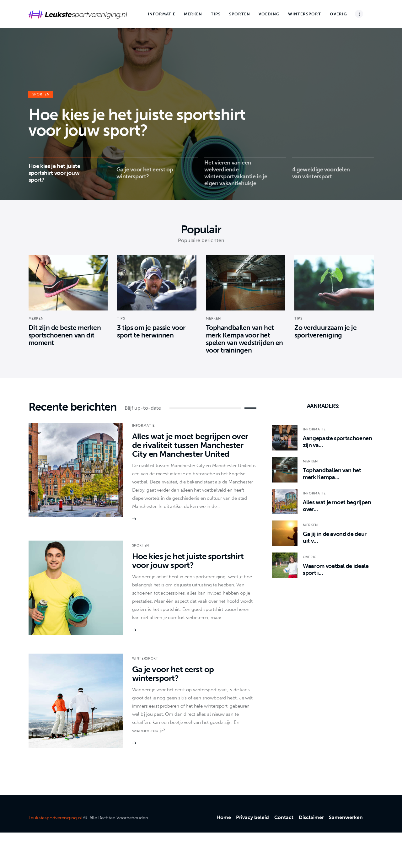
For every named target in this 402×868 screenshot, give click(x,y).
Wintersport (145, 658)
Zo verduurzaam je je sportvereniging (326, 331)
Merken (36, 318)
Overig (310, 557)
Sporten (41, 95)
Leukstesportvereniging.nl (55, 818)
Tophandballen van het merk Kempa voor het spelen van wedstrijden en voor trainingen (245, 339)
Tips (121, 318)
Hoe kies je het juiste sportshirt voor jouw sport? (137, 123)
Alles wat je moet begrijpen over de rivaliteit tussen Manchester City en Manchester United (190, 445)
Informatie (144, 426)
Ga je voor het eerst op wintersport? (173, 674)
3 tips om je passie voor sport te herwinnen (151, 331)
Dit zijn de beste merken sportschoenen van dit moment (65, 335)
